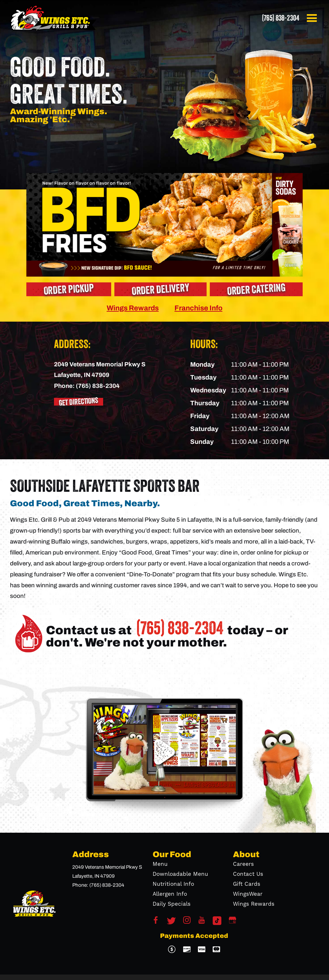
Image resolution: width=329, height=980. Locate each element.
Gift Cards (247, 884)
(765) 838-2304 (280, 18)
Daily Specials (172, 904)
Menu (160, 864)
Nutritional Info (173, 884)
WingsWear (248, 894)
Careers (243, 864)
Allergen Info (170, 894)
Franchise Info (198, 308)
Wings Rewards (133, 308)
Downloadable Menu (180, 874)
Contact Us (248, 874)
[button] (313, 18)
